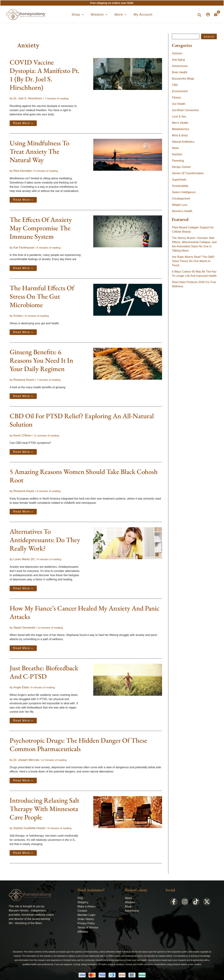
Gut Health (178, 104)
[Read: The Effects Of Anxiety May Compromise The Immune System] (128, 230)
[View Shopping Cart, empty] (216, 14)
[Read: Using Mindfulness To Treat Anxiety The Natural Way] (128, 154)
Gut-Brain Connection (185, 110)
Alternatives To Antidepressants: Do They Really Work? (45, 536)
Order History (86, 913)
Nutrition (177, 154)
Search (209, 37)
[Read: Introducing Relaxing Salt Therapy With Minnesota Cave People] (128, 806)
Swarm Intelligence (184, 192)
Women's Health (182, 211)
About (128, 892)
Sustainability (180, 186)
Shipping (83, 896)
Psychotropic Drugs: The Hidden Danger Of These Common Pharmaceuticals (78, 739)
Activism (177, 53)
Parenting (178, 161)
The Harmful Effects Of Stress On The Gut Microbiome (42, 295)
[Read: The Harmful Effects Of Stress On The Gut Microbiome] (128, 298)
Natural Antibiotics (183, 142)
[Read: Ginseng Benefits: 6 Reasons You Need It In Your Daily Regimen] (128, 362)
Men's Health (180, 123)
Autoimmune (180, 66)
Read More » (23, 122)
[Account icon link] (208, 14)
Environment (180, 91)
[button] (84, 15)
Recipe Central (181, 167)
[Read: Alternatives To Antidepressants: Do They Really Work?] (128, 539)
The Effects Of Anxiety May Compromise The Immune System (41, 227)
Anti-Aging (178, 60)
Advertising (132, 905)
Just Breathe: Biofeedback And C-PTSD (44, 668)
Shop (128, 900)
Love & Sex (179, 116)
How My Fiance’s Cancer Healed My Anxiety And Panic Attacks (85, 608)
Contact (82, 905)
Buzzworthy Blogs (183, 79)
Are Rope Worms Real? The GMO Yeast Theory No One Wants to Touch (193, 261)
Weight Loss (180, 205)
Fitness (176, 98)
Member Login (86, 909)
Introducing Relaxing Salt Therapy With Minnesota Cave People (44, 803)
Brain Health (180, 72)
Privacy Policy (86, 917)
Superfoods (179, 180)
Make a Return (87, 900)
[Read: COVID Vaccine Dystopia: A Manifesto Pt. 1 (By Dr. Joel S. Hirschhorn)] (128, 74)
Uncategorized (181, 199)
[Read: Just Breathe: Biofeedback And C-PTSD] (128, 675)
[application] (88, 15)
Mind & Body (180, 135)
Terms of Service (88, 921)
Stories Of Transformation (188, 173)
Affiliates (83, 926)
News (175, 148)
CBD (175, 85)
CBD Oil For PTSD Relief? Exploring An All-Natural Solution (82, 418)
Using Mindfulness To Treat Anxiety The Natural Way (39, 151)
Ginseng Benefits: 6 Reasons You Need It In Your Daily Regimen (41, 358)
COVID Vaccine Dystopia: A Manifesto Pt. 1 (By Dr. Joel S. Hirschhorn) (45, 75)
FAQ (80, 892)
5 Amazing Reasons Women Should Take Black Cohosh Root (84, 473)
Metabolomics (181, 129)
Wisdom (130, 896)
